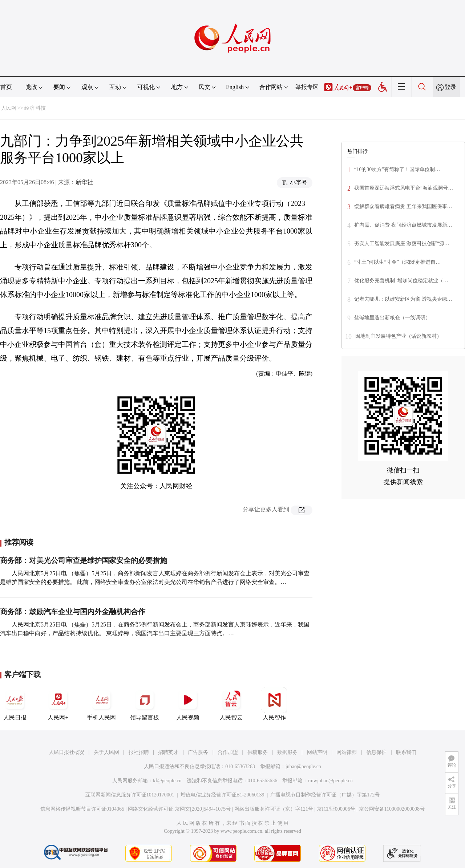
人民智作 (274, 704)
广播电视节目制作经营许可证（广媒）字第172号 (325, 795)
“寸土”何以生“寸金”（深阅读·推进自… (397, 262)
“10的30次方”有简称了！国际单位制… (397, 169)
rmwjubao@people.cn (330, 781)
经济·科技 (35, 108)
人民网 (9, 108)
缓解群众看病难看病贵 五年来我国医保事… (403, 206)
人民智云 (231, 704)
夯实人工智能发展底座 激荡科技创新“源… (402, 244)
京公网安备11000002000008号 (392, 809)
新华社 (84, 182)
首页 (6, 87)
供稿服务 (258, 752)
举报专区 (307, 87)
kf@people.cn (167, 781)
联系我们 (406, 752)
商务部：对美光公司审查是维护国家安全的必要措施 (84, 560)
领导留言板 (145, 704)
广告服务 (198, 752)
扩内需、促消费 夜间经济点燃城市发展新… (403, 225)
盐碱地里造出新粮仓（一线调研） (392, 318)
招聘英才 (168, 752)
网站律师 (347, 752)
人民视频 (188, 704)
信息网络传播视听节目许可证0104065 (82, 809)
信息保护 (376, 752)
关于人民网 (106, 752)
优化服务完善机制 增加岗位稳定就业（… (401, 281)
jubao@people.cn (303, 766)
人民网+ (58, 704)
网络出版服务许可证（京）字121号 (274, 809)
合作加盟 (228, 752)
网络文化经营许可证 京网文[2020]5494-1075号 (179, 809)
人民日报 (15, 704)
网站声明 (317, 752)
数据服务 (287, 752)
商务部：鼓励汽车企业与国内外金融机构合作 (73, 612)
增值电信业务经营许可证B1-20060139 (223, 795)
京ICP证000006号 (336, 809)
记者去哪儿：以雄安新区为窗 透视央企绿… (403, 299)
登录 (450, 87)
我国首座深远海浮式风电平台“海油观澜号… (404, 188)
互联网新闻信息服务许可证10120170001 (130, 795)
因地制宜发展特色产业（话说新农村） (399, 336)
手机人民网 (101, 704)
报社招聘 (139, 752)
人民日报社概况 (66, 752)
